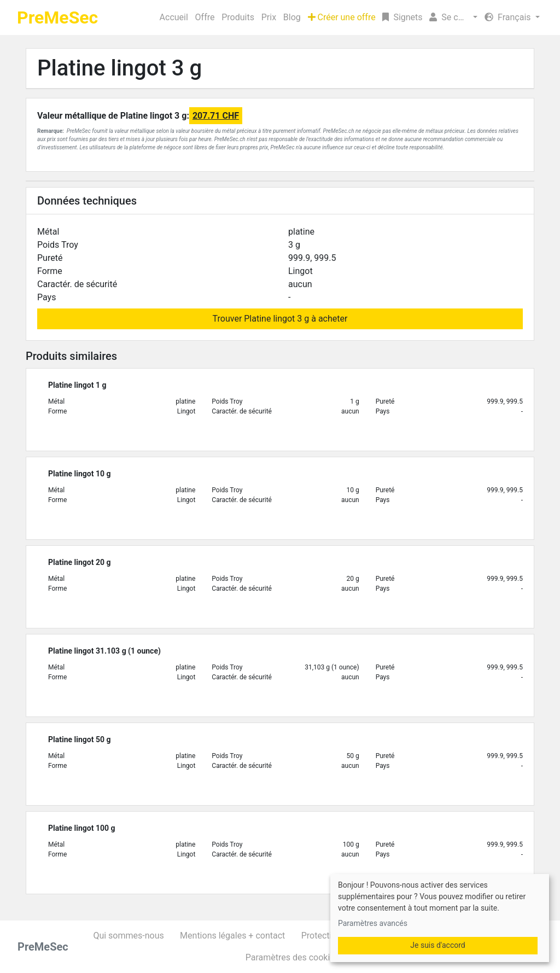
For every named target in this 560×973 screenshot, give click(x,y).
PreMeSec (57, 18)
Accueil (174, 17)
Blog (292, 17)
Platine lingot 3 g (119, 68)
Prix (269, 17)
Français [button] (509, 17)
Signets (402, 17)
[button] (453, 18)
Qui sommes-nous (128, 936)
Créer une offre (342, 17)
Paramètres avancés (373, 923)
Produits (238, 17)
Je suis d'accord (437, 945)
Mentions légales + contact (232, 936)
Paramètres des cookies (292, 957)
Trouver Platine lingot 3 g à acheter (280, 319)
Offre (205, 17)
